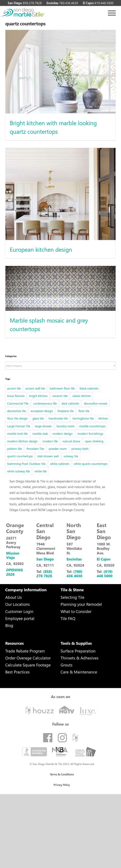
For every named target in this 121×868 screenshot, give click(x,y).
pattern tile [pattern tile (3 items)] (14, 449)
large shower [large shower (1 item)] (43, 426)
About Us (14, 597)
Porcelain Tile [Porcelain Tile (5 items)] (35, 449)
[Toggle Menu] (112, 13)
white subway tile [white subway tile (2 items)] (19, 471)
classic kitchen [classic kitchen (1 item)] (82, 396)
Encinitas (74, 559)
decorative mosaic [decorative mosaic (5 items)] (96, 403)
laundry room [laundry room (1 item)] (66, 426)
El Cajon (104, 559)
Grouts (67, 665)
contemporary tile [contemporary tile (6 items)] (45, 403)
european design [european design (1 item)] (42, 411)
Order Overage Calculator (28, 658)
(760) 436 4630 (74, 574)
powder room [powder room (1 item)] (58, 449)
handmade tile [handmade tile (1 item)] (58, 418)
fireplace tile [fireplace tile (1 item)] (66, 411)
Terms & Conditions (62, 774)
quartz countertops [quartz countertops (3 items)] (20, 456)
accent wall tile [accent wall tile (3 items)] (35, 388)
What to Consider (76, 611)
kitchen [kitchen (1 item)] (103, 418)
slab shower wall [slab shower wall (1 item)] (48, 456)
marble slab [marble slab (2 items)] (40, 434)
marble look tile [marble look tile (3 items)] (17, 434)
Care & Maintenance (79, 672)
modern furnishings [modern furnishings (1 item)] (90, 434)
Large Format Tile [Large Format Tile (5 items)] (19, 426)
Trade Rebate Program (25, 651)
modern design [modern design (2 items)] (63, 434)
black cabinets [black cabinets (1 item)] (89, 388)
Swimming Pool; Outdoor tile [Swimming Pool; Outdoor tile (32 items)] (26, 464)
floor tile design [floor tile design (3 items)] (17, 418)
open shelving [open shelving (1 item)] (94, 441)
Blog (9, 625)
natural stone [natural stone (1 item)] (71, 441)
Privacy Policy (62, 785)
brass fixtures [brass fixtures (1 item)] (16, 396)
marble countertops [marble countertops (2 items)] (92, 426)
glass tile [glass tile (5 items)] (38, 418)
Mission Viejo (13, 555)
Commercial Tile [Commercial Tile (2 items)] (18, 403)
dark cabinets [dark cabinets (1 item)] (70, 403)
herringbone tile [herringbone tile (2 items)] (83, 418)
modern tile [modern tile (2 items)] (50, 441)
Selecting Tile (72, 597)
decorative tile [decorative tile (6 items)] (16, 411)
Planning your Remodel (81, 604)
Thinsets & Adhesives (80, 658)
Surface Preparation (78, 651)
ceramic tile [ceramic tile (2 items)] (60, 396)
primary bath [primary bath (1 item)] (80, 449)
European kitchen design (41, 249)
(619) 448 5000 (105, 574)
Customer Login (19, 611)
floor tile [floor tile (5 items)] (84, 411)
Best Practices (17, 672)
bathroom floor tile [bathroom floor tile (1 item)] (62, 388)
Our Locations (18, 604)
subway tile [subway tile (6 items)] (71, 456)
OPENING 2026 (14, 572)
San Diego (45, 559)
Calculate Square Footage (28, 665)
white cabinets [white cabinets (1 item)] (60, 464)
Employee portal (20, 618)
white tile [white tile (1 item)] (41, 471)
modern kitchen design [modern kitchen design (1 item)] (22, 441)
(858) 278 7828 (44, 574)
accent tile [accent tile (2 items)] (14, 388)
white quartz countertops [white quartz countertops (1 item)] (91, 464)
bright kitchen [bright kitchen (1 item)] (38, 396)
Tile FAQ (68, 618)
